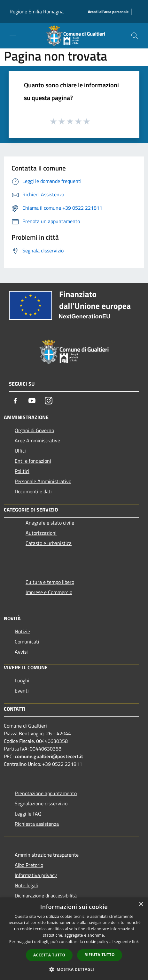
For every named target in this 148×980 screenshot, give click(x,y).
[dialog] (74, 939)
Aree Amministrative (37, 440)
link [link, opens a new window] (135, 942)
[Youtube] (32, 401)
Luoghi (22, 680)
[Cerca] (135, 36)
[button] (74, 969)
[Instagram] (49, 401)
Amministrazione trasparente (47, 855)
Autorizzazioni (41, 533)
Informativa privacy (36, 875)
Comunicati (27, 642)
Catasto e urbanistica (49, 543)
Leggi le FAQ (28, 814)
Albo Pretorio (29, 865)
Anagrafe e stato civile (50, 523)
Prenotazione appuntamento (46, 793)
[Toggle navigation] (13, 35)
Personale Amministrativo (43, 481)
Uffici (20, 451)
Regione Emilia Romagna (37, 11)
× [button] (141, 904)
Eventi (22, 691)
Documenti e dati (33, 491)
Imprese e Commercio (49, 592)
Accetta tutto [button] (49, 955)
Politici (22, 471)
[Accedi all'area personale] (108, 12)
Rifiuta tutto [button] (100, 955)
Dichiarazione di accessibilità (46, 896)
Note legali (26, 885)
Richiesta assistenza (37, 824)
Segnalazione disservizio (41, 803)
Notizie (22, 631)
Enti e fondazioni (33, 461)
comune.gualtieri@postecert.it (49, 756)
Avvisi (21, 652)
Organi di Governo (34, 430)
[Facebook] (15, 401)
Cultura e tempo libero (50, 582)
